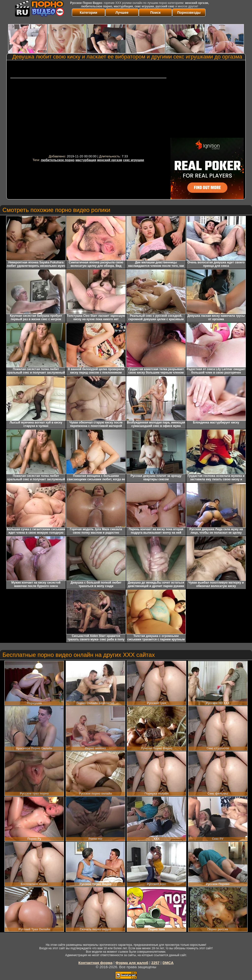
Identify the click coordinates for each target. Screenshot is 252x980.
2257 (155, 963)
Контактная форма (96, 963)
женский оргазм (110, 160)
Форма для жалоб (132, 963)
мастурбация (86, 160)
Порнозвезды (189, 13)
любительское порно (58, 160)
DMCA (168, 963)
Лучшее (122, 13)
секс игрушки (134, 160)
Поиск (155, 13)
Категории (88, 13)
